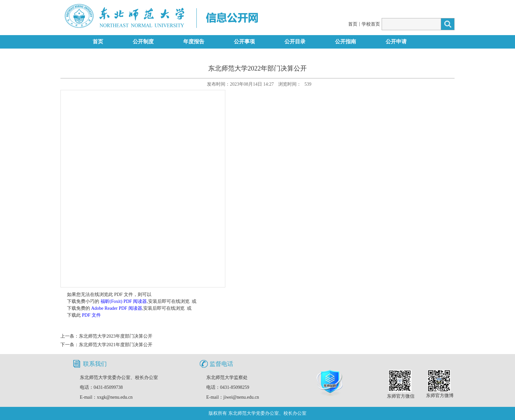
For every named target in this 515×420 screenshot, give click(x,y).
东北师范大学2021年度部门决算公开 (116, 345)
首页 (353, 24)
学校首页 (371, 24)
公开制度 (143, 42)
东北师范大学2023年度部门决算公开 (116, 336)
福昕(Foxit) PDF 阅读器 (124, 301)
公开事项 (244, 42)
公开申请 (396, 42)
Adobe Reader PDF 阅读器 (117, 308)
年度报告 (194, 42)
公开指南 (346, 42)
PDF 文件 (91, 315)
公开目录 (295, 42)
